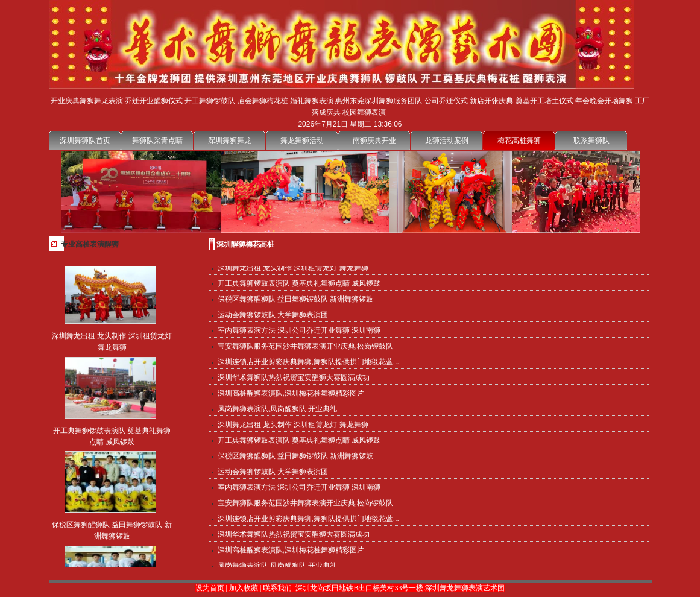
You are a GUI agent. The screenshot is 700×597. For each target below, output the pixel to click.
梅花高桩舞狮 (519, 141)
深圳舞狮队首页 (85, 141)
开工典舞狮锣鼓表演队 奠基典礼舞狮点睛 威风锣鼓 (299, 284)
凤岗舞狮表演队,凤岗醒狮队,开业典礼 (278, 409)
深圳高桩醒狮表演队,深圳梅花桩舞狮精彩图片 (291, 394)
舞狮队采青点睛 (157, 141)
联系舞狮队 (591, 141)
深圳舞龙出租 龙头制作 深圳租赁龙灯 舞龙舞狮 (293, 268)
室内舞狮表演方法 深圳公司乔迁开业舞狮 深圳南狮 (299, 331)
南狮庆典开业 (374, 141)
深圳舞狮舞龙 (230, 141)
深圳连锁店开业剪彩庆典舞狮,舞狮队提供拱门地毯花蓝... (308, 362)
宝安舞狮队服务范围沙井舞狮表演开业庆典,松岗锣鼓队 (305, 347)
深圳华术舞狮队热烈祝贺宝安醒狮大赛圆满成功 (294, 378)
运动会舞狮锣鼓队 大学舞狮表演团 (273, 315)
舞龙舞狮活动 (302, 141)
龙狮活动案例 (447, 141)
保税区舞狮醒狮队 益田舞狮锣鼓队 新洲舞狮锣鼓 (296, 300)
